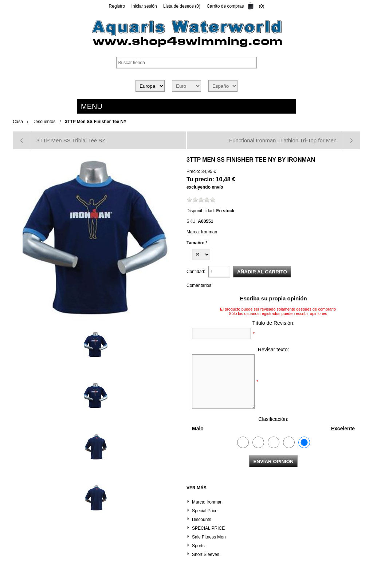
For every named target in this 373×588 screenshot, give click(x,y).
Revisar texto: (274, 350)
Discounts (202, 520)
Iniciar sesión (144, 6)
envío (217, 187)
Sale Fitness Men (209, 537)
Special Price (205, 511)
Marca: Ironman (207, 502)
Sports (198, 546)
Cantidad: (196, 272)
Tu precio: (200, 179)
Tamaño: (196, 242)
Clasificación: (273, 419)
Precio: (193, 171)
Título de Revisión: (274, 323)
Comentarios (199, 285)
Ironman (301, 160)
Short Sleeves (206, 555)
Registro (117, 6)
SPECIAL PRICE (208, 528)
